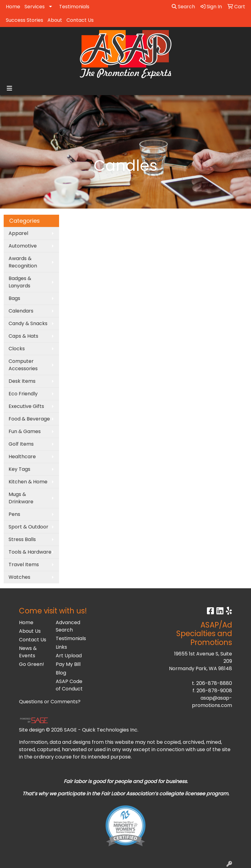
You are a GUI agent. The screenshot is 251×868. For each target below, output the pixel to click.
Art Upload (69, 656)
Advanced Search (68, 626)
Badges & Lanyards (20, 282)
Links (61, 647)
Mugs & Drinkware (21, 498)
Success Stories (24, 20)
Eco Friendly (23, 394)
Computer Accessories (23, 365)
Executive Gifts (26, 406)
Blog (61, 673)
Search (183, 7)
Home (13, 7)
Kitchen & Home (28, 482)
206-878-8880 (214, 683)
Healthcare (22, 457)
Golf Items (21, 444)
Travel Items (24, 565)
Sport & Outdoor (28, 527)
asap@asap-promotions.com (212, 702)
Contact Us (80, 20)
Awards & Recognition (23, 262)
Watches (19, 577)
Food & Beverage (29, 419)
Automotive (23, 246)
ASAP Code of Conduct (69, 685)
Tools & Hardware (30, 552)
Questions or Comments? (50, 702)
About (55, 20)
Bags (14, 298)
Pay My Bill (68, 664)
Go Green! (32, 664)
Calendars (21, 311)
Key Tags (19, 469)
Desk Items (22, 381)
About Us (30, 631)
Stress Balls (22, 539)
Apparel (18, 233)
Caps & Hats (23, 336)
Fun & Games (25, 431)
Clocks (17, 349)
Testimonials (74, 7)
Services (35, 7)
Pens (14, 514)
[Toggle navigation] (9, 88)
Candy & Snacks (28, 323)
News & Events (28, 652)
